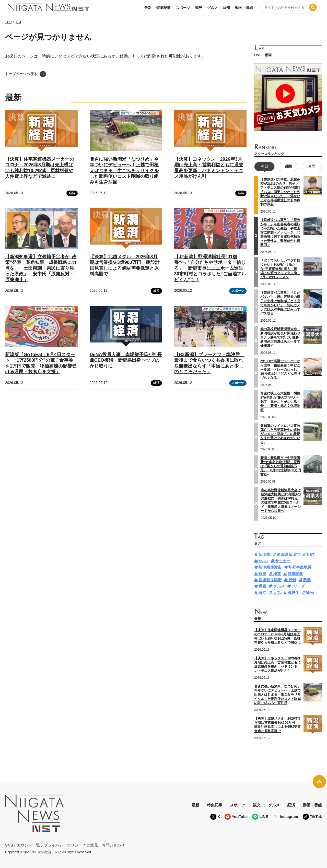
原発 (262, 573)
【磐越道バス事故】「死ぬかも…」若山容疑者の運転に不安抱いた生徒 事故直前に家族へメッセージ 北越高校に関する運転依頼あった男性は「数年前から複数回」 (280, 232)
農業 (307, 580)
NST (311, 554)
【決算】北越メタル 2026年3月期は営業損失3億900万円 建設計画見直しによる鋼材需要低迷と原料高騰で (277, 724)
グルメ (213, 8)
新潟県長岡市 (270, 580)
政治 (262, 593)
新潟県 (264, 554)
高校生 (293, 593)
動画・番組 (244, 8)
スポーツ (183, 8)
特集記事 (163, 8)
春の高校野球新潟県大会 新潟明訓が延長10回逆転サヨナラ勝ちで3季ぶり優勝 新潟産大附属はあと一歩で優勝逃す (281, 337)
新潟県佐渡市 (270, 567)
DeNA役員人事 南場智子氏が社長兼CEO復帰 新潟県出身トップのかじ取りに (126, 360)
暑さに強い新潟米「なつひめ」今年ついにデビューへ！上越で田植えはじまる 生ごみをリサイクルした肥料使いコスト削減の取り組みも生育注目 (124, 171)
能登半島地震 (300, 567)
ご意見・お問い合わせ (106, 845)
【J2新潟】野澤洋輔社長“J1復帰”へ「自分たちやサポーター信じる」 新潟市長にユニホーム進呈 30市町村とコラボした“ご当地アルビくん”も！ (211, 268)
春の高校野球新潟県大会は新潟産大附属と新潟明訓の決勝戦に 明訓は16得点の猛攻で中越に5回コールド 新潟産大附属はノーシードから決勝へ (281, 500)
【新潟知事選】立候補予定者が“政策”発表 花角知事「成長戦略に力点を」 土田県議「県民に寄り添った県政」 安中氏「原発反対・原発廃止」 (41, 268)
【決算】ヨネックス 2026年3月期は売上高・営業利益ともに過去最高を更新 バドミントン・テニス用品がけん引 (277, 664)
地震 (277, 573)
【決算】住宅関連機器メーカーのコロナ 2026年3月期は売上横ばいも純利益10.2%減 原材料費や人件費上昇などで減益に (277, 636)
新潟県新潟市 (288, 554)
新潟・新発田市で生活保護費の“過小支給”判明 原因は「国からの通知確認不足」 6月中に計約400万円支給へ (281, 466)
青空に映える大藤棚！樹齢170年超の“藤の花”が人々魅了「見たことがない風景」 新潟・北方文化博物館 (280, 402)
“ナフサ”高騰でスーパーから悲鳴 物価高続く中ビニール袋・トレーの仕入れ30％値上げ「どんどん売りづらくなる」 (280, 369)
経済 (227, 8)
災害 (262, 586)
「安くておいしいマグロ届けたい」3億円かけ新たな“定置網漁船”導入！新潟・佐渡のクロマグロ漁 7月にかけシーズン (280, 269)
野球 (292, 580)
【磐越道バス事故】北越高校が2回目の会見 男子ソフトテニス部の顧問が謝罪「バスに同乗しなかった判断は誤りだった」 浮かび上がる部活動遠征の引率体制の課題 (280, 192)
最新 (148, 8)
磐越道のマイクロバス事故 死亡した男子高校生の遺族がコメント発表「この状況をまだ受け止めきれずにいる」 (282, 434)
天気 (277, 593)
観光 (199, 8)
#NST (263, 561)
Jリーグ (298, 586)
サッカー (283, 561)
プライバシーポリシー (63, 845)
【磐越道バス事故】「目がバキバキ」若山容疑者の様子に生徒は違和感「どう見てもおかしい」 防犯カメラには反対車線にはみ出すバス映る (280, 303)
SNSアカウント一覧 (22, 845)
